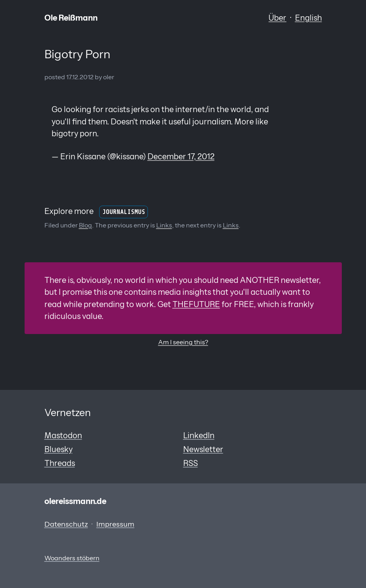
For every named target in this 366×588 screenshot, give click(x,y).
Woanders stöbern (72, 558)
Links (164, 225)
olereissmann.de (75, 501)
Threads (60, 463)
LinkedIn (199, 435)
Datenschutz (66, 524)
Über (277, 18)
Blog (85, 225)
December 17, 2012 (181, 156)
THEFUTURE (196, 304)
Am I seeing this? (183, 342)
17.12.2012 (80, 77)
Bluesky (58, 449)
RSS (191, 463)
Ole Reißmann (71, 18)
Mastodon (63, 435)
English (309, 18)
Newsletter (203, 449)
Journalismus (124, 212)
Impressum (115, 524)
